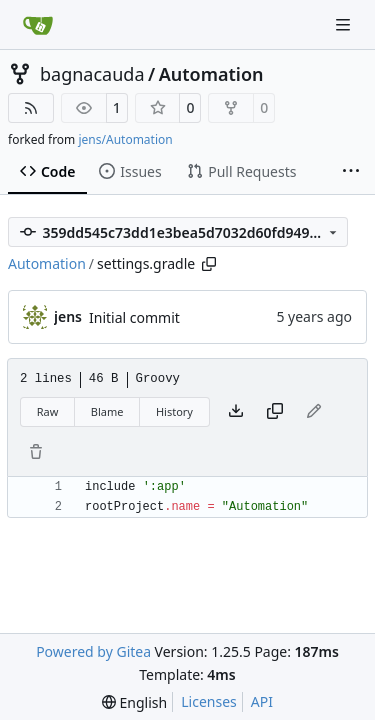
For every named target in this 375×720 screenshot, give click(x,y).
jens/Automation (125, 139)
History (174, 411)
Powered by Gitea (93, 651)
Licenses (209, 701)
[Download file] (236, 412)
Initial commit (134, 317)
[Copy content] (275, 412)
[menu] (134, 702)
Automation (211, 74)
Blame (107, 411)
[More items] (351, 172)
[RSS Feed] (31, 108)
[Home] (38, 25)
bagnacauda (92, 74)
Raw (48, 411)
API (262, 701)
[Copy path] (209, 264)
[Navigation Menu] (345, 24)
